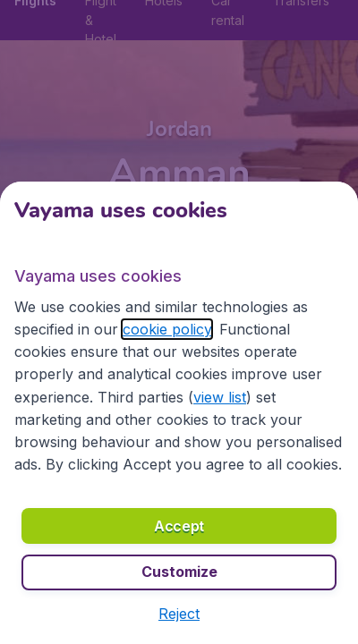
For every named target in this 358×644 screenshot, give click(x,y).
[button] (179, 614)
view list (220, 397)
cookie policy (167, 329)
